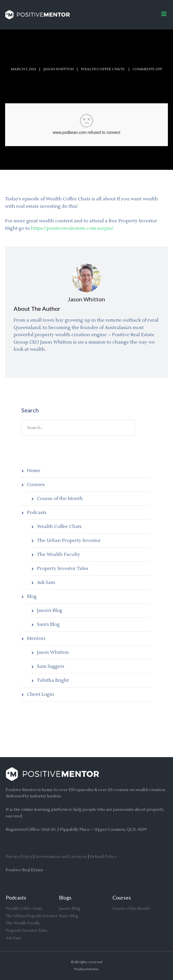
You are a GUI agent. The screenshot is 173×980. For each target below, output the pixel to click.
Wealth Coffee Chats (59, 527)
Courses (36, 485)
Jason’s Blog (50, 610)
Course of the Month (60, 499)
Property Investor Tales (63, 568)
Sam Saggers (51, 666)
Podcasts (37, 513)
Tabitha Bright (53, 680)
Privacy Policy (19, 857)
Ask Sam (46, 582)
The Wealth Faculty (59, 554)
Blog (32, 596)
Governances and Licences (61, 857)
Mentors (36, 638)
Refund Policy (103, 857)
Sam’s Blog (48, 624)
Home (34, 471)
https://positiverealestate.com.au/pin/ (72, 228)
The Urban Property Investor (69, 541)
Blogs (65, 898)
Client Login (41, 694)
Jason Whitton (58, 69)
